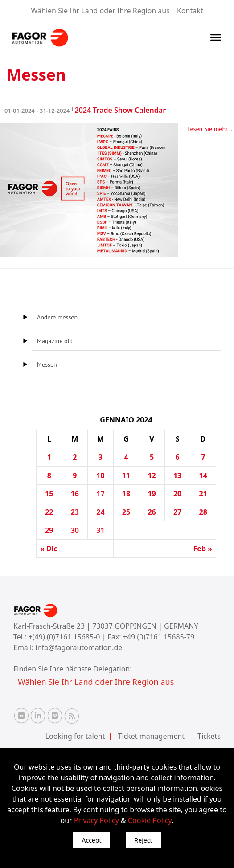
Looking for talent (75, 736)
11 (126, 475)
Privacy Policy (96, 820)
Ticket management (152, 736)
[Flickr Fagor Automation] (21, 716)
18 (126, 494)
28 (203, 512)
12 (152, 475)
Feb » (203, 549)
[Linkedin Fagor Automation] (38, 716)
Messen (47, 364)
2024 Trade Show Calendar (85, 110)
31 (100, 530)
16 (75, 494)
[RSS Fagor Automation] (72, 716)
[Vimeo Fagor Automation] (55, 716)
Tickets (209, 736)
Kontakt (190, 11)
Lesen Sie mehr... (210, 129)
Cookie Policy (150, 820)
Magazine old (55, 341)
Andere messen (57, 317)
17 (100, 494)
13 (177, 475)
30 (75, 530)
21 (203, 494)
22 (49, 512)
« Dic (49, 549)
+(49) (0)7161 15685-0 (64, 637)
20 (177, 494)
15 (49, 494)
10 (100, 475)
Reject (144, 840)
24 (100, 512)
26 (152, 512)
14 (203, 475)
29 (49, 530)
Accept (91, 840)
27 (177, 512)
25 (126, 512)
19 (152, 494)
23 (75, 512)
